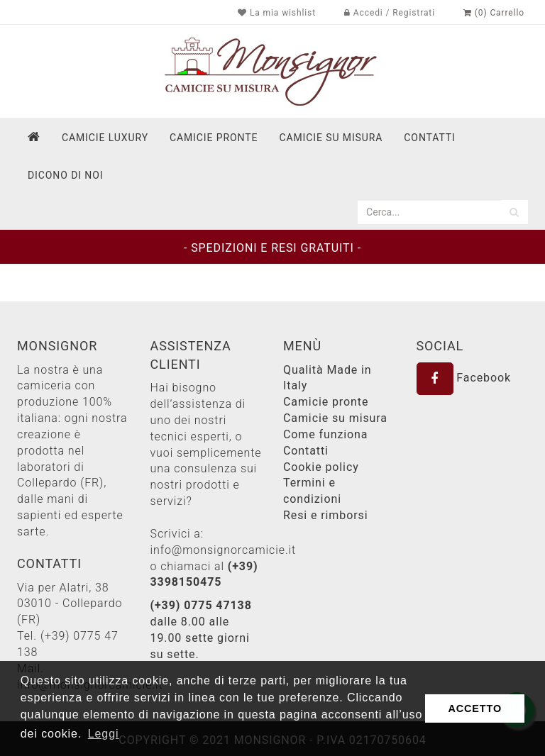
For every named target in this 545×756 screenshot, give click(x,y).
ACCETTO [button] (475, 708)
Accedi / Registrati (390, 13)
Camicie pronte (214, 138)
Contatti (306, 451)
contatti (429, 138)
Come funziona (325, 434)
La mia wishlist (277, 13)
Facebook (464, 378)
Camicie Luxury (105, 138)
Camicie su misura (331, 138)
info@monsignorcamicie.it (224, 550)
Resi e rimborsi (325, 515)
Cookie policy (321, 467)
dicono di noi (65, 175)
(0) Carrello (494, 13)
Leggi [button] (104, 734)
